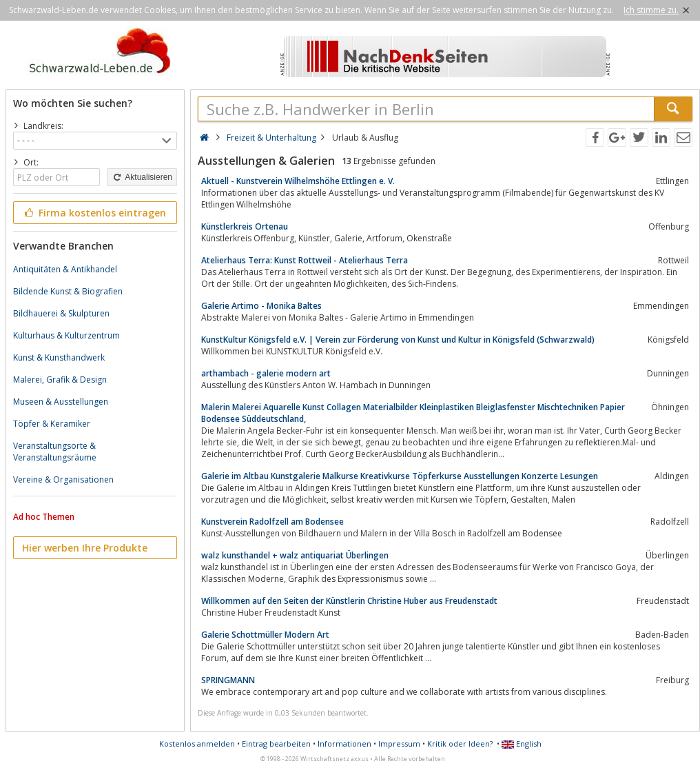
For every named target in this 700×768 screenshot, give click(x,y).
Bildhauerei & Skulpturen (61, 313)
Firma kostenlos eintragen (94, 213)
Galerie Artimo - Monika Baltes (261, 306)
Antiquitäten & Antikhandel (65, 269)
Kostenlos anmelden (197, 744)
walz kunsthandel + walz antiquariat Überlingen (295, 555)
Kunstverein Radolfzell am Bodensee (272, 522)
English (522, 744)
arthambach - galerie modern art (266, 373)
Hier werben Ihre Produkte (85, 548)
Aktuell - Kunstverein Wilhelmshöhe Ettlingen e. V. (298, 181)
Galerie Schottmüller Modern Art (265, 635)
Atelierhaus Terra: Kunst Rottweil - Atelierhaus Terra (305, 260)
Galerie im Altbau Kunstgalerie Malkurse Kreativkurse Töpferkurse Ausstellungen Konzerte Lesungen (400, 476)
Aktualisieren (142, 177)
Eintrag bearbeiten (276, 744)
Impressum (399, 744)
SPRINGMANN (228, 680)
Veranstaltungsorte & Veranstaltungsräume (55, 452)
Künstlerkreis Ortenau (245, 226)
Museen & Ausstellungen (61, 402)
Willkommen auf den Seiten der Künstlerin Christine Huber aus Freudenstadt (349, 601)
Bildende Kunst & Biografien (68, 291)
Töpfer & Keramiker (52, 424)
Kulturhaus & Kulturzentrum (66, 335)
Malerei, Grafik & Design (60, 380)
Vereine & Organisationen (63, 479)
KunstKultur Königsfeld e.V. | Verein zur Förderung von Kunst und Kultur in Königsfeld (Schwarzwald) (398, 340)
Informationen (344, 744)
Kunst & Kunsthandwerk (59, 357)
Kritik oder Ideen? (460, 744)
